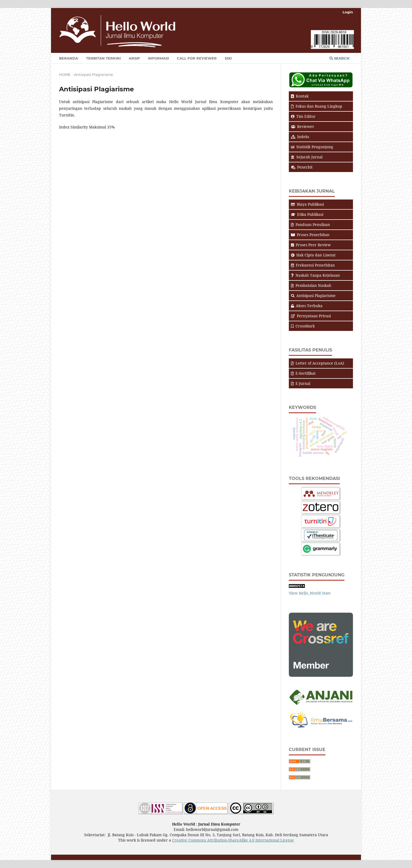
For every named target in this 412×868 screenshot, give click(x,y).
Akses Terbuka (307, 306)
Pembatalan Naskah (311, 285)
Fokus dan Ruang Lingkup (317, 106)
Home (65, 75)
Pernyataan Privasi (311, 316)
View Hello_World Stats (310, 593)
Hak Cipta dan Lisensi (313, 255)
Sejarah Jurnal (307, 157)
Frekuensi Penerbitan (313, 265)
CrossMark (303, 326)
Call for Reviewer (197, 58)
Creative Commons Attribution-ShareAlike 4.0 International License (233, 840)
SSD (228, 58)
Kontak (300, 96)
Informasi (158, 58)
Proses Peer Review (311, 245)
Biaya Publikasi (307, 204)
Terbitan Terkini (103, 58)
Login (348, 12)
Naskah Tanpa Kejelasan (315, 275)
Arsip (134, 58)
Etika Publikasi (307, 214)
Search (339, 58)
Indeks (300, 137)
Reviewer (303, 126)
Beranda (69, 58)
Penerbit (302, 167)
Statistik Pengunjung (312, 147)
